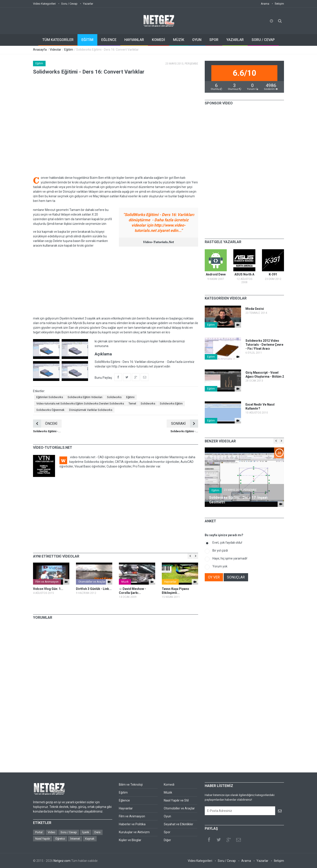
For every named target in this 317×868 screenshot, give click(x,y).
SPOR (214, 40)
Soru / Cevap (69, 4)
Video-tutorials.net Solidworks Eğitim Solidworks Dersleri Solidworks (80, 404)
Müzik (125, 582)
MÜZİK (179, 40)
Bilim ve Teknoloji (131, 785)
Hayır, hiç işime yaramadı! (230, 558)
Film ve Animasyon (47, 582)
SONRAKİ (185, 424)
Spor (167, 832)
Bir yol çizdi (220, 550)
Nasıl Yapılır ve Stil (176, 800)
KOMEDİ (158, 40)
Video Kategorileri (44, 4)
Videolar (55, 50)
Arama (265, 4)
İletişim (279, 4)
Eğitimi (130, 397)
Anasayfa (40, 50)
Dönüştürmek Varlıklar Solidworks (91, 410)
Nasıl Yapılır (43, 839)
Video (52, 832)
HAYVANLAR (134, 40)
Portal (39, 832)
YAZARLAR (235, 40)
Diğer (167, 840)
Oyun (167, 816)
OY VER (214, 577)
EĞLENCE (109, 40)
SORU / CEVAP (263, 40)
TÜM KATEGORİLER (58, 40)
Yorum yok (220, 566)
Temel (132, 404)
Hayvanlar (170, 582)
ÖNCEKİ (45, 424)
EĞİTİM (87, 40)
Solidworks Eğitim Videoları (85, 397)
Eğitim (69, 50)
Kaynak (90, 839)
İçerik (86, 832)
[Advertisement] (116, 282)
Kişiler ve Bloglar (130, 840)
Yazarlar (88, 4)
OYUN (197, 40)
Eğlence (124, 800)
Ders (97, 832)
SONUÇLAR (236, 577)
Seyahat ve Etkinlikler (179, 824)
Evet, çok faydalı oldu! (227, 543)
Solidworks (114, 397)
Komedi (169, 785)
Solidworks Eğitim (171, 404)
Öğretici (60, 839)
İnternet (75, 839)
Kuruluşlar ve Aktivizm (134, 832)
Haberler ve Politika (132, 824)
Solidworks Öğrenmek (50, 410)
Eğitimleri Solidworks (50, 397)
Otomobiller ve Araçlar (92, 582)
